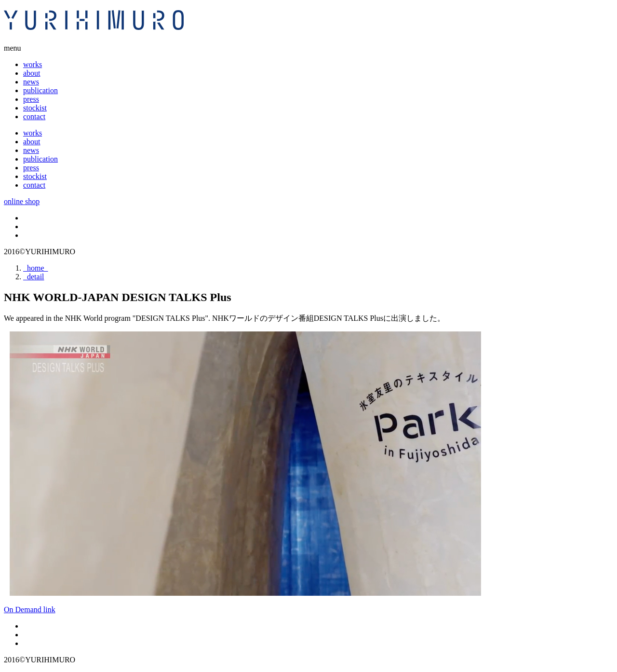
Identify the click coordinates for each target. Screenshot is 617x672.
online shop (22, 201)
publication (40, 90)
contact (34, 117)
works (33, 64)
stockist (35, 108)
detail (34, 277)
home (36, 268)
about (32, 73)
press (31, 99)
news (31, 82)
